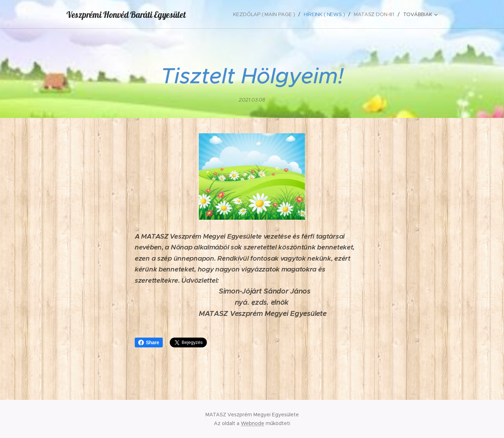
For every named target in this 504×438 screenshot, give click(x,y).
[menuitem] (265, 14)
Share (149, 342)
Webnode (253, 423)
